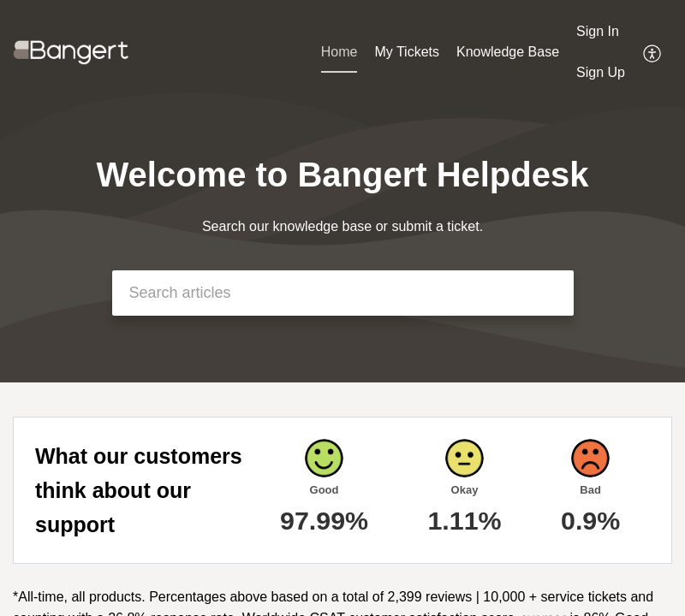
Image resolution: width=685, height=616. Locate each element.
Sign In (598, 31)
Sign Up (601, 72)
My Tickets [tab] (407, 52)
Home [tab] (340, 52)
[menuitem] (601, 33)
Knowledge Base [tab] (508, 52)
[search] (343, 293)
